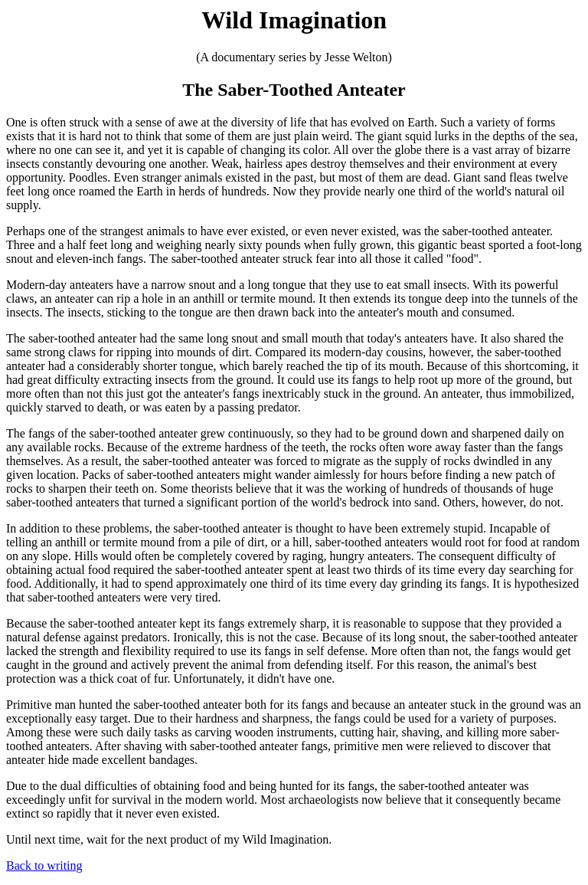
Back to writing (44, 865)
